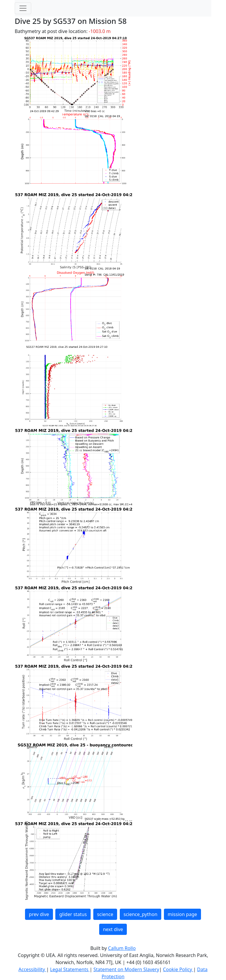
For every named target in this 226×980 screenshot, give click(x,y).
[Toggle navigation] (23, 8)
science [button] (105, 914)
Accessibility (32, 969)
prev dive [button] (39, 914)
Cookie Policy (178, 969)
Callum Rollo (122, 948)
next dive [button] (113, 929)
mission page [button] (182, 914)
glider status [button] (73, 914)
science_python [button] (141, 914)
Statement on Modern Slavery (126, 969)
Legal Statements (70, 969)
